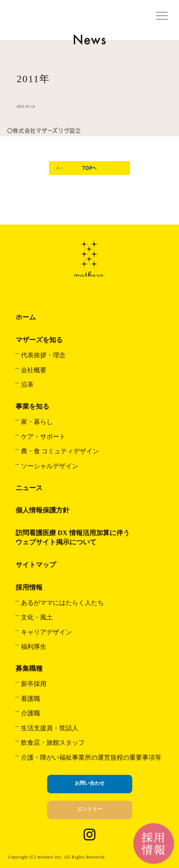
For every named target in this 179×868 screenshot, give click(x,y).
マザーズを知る (39, 340)
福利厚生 (34, 647)
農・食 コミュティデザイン (60, 451)
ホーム (26, 317)
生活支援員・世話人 (50, 728)
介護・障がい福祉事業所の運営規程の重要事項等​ (91, 758)
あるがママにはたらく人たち (62, 603)
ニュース (29, 488)
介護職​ (30, 713)
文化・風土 (37, 617)
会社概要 (34, 370)
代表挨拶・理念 (43, 355)
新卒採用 (34, 684)
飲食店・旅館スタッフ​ (53, 743)
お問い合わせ (90, 783)
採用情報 (29, 587)
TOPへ (89, 168)
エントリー (90, 809)
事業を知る (32, 406)
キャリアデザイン (46, 632)
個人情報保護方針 (43, 510)
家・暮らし (37, 422)
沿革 (27, 385)
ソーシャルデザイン (50, 466)
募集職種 (29, 668)
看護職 (30, 699)
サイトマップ (36, 565)
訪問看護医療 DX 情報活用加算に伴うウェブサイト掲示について (73, 537)
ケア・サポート (43, 437)
